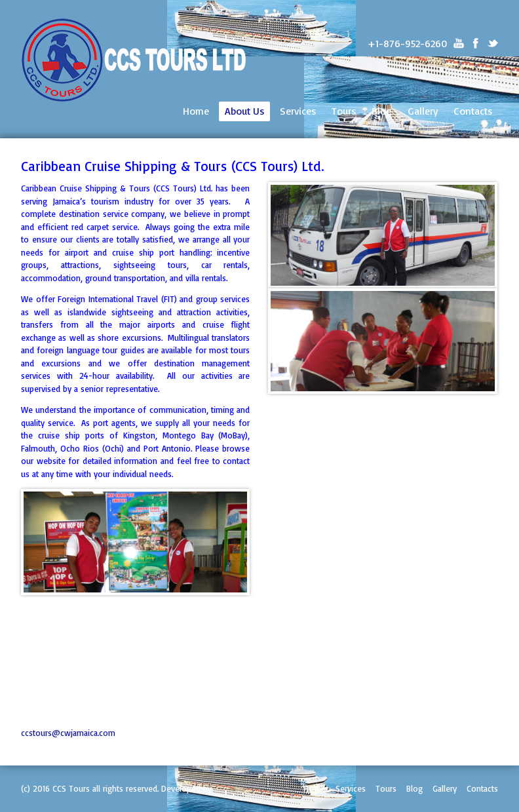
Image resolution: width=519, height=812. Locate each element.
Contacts (473, 111)
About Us (244, 111)
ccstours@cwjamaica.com (68, 733)
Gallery (423, 111)
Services (298, 111)
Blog (382, 111)
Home (196, 111)
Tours (344, 111)
